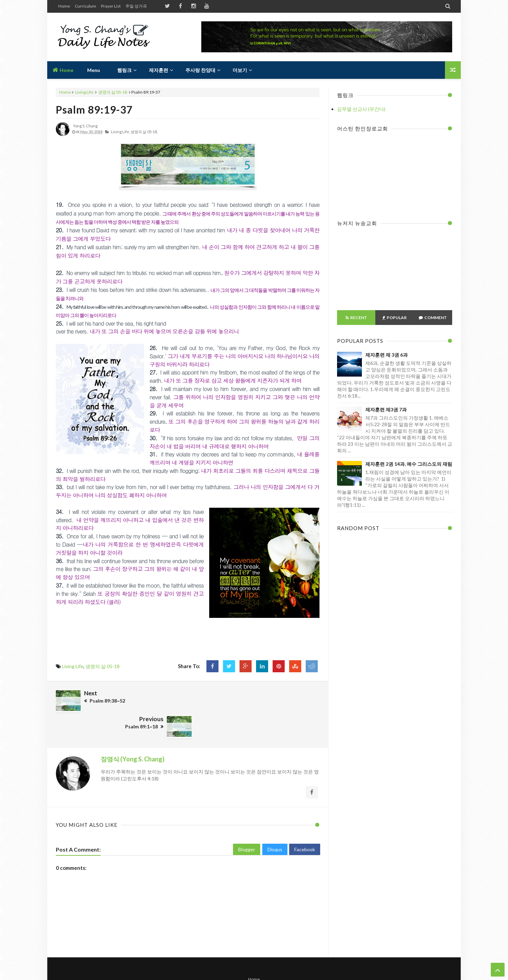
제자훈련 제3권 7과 (386, 409)
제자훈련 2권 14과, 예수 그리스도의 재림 (409, 464)
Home (64, 6)
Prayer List (111, 6)
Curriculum (85, 6)
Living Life (84, 92)
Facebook (305, 822)
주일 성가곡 (136, 6)
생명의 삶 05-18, (144, 132)
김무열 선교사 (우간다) (361, 109)
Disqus (275, 822)
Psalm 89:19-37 (94, 109)
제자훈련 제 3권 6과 (387, 355)
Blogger (247, 822)
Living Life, (120, 132)
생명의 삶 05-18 (113, 92)
